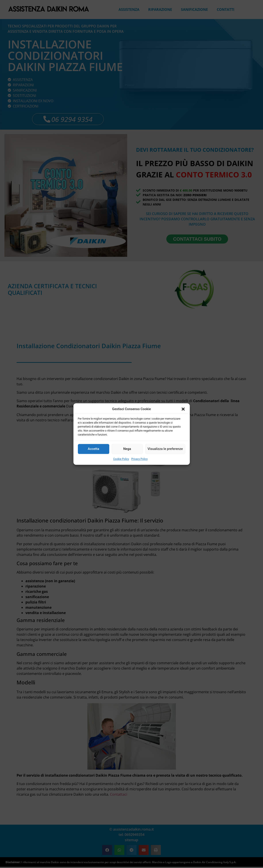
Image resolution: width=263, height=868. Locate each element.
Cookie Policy (121, 459)
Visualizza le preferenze (165, 449)
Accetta (94, 449)
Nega (127, 449)
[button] (183, 409)
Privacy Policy (140, 459)
